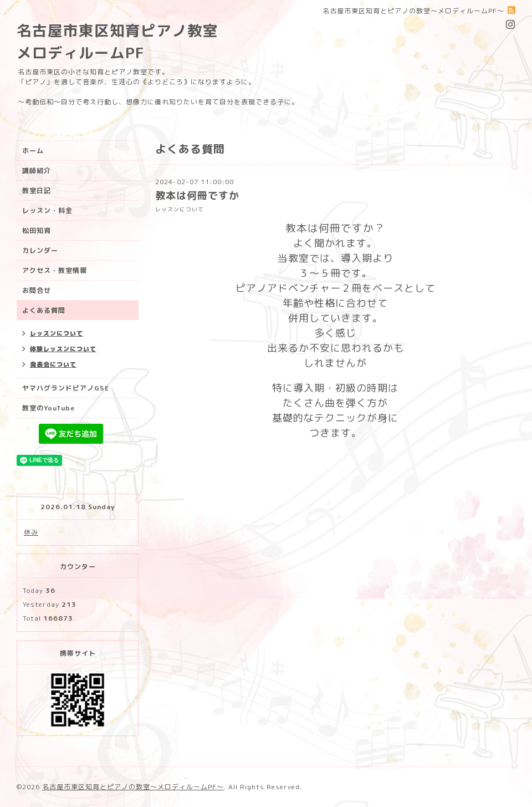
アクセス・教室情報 (55, 270)
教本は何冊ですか (197, 196)
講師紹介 (37, 171)
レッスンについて (180, 209)
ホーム (33, 151)
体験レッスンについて (63, 349)
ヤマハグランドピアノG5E (66, 388)
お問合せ (37, 290)
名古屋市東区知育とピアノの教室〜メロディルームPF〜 (133, 787)
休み (31, 532)
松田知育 (37, 230)
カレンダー (40, 250)
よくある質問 (44, 310)
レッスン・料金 (47, 210)
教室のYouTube (48, 408)
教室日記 (37, 191)
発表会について (53, 364)
